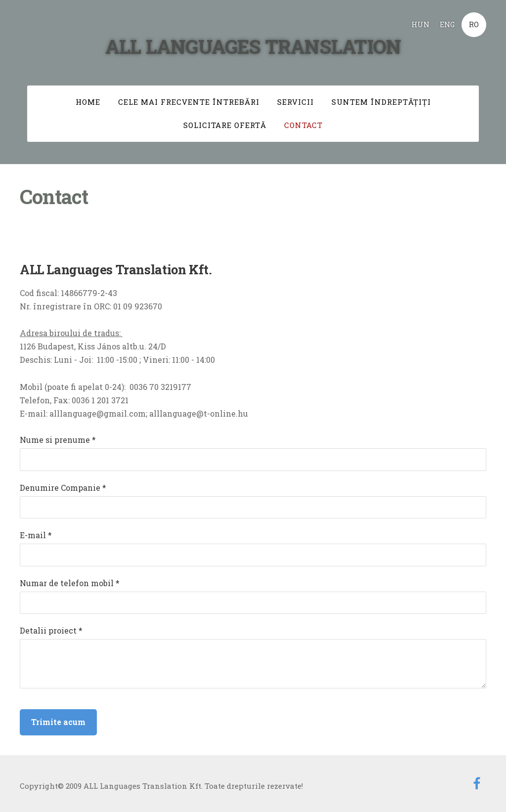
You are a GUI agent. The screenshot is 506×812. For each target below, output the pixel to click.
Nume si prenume (58, 440)
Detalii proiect (51, 630)
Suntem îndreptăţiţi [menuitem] (381, 102)
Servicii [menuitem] (295, 102)
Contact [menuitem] (303, 125)
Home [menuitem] (88, 102)
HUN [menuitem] (421, 24)
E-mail (36, 535)
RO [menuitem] (474, 24)
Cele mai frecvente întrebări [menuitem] (189, 102)
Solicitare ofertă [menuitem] (225, 125)
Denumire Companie (63, 488)
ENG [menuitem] (447, 24)
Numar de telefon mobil (70, 583)
